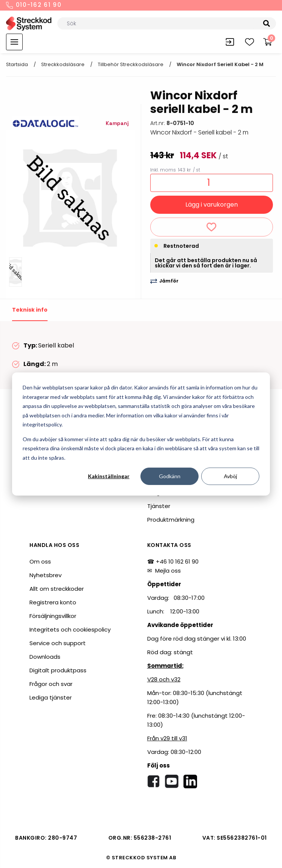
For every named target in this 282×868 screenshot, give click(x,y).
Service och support (58, 643)
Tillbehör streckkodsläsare (131, 64)
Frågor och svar (51, 684)
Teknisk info (30, 310)
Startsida (17, 64)
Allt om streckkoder (57, 589)
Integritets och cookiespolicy (70, 629)
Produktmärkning (171, 520)
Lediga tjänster (51, 697)
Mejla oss (168, 571)
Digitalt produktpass (58, 670)
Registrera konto (53, 602)
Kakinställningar (109, 476)
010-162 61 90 (34, 5)
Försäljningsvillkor (53, 616)
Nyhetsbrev (45, 575)
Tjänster (159, 506)
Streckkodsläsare (63, 64)
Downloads (45, 657)
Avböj (230, 476)
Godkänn (170, 476)
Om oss (40, 561)
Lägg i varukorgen (212, 205)
